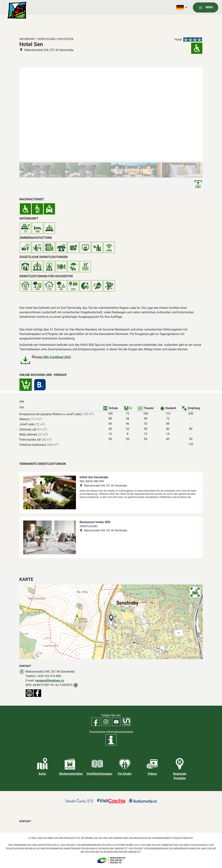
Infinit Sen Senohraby (94, 477)
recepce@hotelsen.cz (50, 681)
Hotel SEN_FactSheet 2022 (53, 357)
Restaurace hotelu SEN (95, 522)
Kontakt (25, 821)
